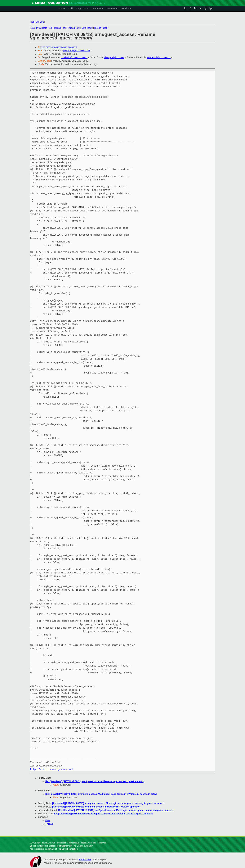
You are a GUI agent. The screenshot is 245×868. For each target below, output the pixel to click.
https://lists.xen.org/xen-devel (52, 769)
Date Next (47, 28)
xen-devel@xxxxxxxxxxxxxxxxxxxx (59, 47)
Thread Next (74, 28)
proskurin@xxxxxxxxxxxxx (77, 51)
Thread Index (101, 28)
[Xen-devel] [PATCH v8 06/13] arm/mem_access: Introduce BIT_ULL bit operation (96, 807)
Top (32, 22)
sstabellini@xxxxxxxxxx (159, 57)
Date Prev (36, 28)
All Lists (40, 22)
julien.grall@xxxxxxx (114, 57)
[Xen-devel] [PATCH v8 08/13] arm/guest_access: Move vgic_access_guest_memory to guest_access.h (108, 803)
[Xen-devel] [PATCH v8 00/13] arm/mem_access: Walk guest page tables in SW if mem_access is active (101, 794)
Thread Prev (60, 28)
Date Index (87, 28)
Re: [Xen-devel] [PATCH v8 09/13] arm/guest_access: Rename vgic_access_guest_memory (95, 781)
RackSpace (85, 860)
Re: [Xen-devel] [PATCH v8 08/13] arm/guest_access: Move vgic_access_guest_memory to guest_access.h (116, 810)
